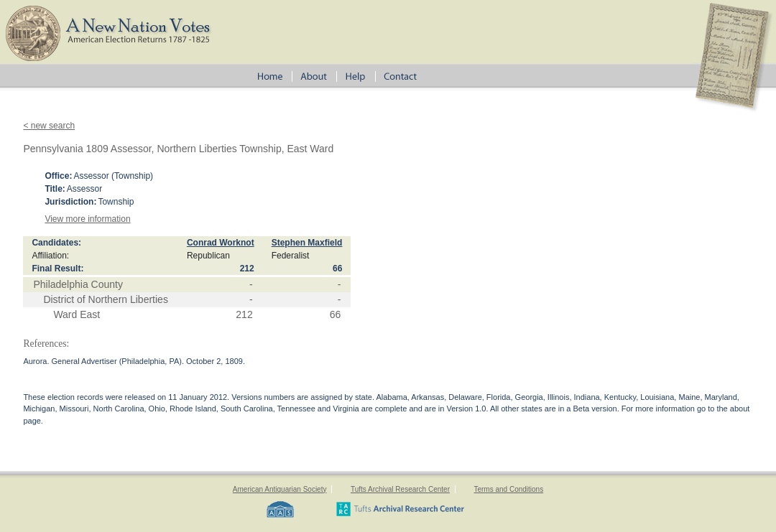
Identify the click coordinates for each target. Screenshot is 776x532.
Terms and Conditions (508, 489)
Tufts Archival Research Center (400, 489)
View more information (87, 219)
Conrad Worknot (221, 243)
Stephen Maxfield (307, 243)
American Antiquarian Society (280, 489)
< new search (49, 126)
